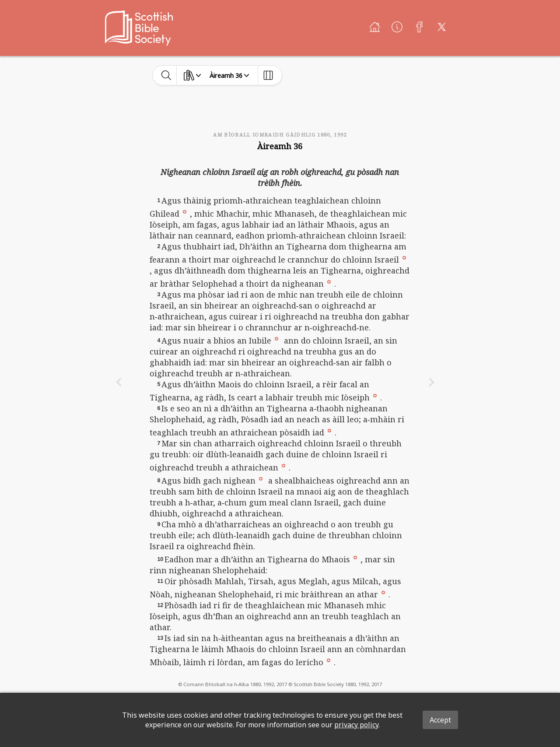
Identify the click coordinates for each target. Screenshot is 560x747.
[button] (185, 211)
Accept (440, 720)
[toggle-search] (166, 75)
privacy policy (356, 725)
